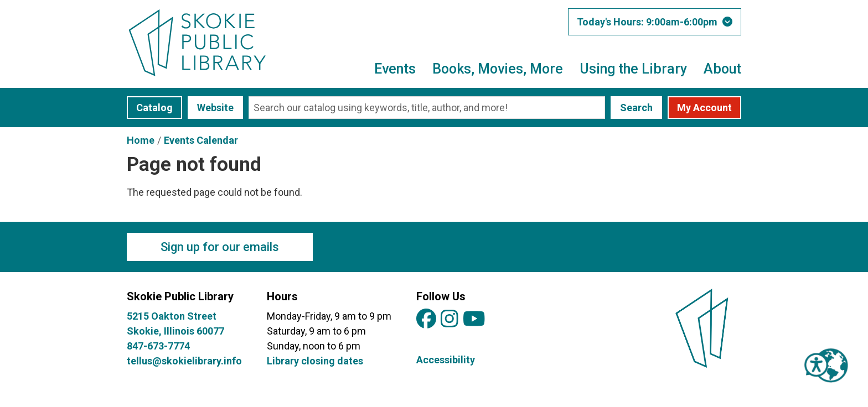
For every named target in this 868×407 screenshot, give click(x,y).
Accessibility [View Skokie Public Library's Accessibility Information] (446, 360)
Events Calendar (201, 140)
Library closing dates (315, 361)
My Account (704, 108)
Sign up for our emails (220, 247)
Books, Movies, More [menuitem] (498, 69)
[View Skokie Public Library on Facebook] (426, 319)
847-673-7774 (158, 346)
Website (215, 108)
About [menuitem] (722, 69)
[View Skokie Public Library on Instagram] (449, 319)
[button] (655, 22)
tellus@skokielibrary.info (184, 361)
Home (141, 140)
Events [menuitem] (395, 69)
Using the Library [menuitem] (633, 69)
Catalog (154, 108)
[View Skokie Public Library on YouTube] (474, 319)
